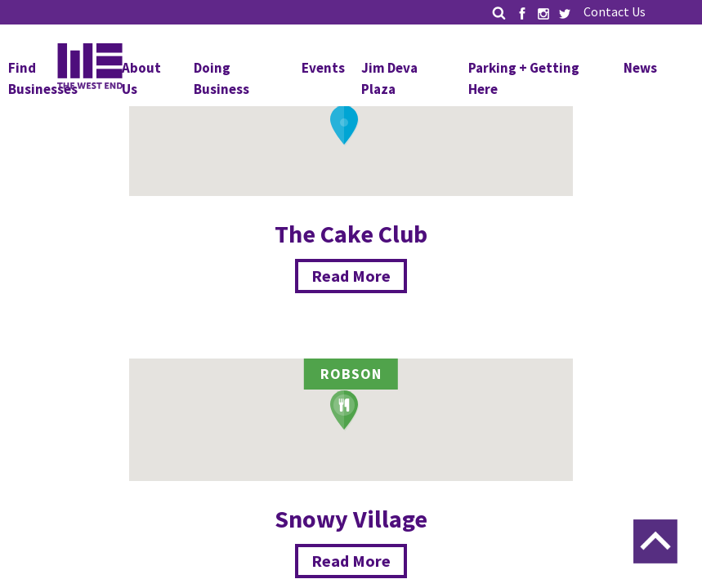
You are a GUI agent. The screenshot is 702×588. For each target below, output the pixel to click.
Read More (351, 276)
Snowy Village (351, 519)
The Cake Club (351, 234)
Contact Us (615, 11)
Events (323, 68)
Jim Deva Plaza (389, 78)
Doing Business (221, 78)
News (640, 68)
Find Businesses (43, 78)
